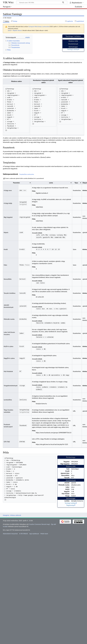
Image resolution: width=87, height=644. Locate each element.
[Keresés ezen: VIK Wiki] (42, 2)
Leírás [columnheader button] (51, 183)
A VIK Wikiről (23, 531)
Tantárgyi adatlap (73, 49)
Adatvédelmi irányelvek (10, 531)
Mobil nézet (44, 531)
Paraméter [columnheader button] (16, 183)
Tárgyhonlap (70, 503)
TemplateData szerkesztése (27, 174)
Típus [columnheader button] (76, 183)
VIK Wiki (8, 2)
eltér (9, 30)
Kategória (6, 513)
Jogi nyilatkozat (34, 531)
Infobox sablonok (16, 513)
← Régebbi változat (17, 30)
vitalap (40, 27)
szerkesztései (46, 27)
